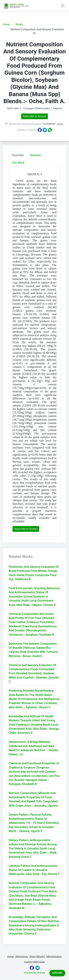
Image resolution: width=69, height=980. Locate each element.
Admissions (22, 956)
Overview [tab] (18, 155)
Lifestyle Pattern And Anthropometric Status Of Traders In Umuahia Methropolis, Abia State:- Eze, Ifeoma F (34, 870)
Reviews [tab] (35, 155)
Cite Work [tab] (18, 163)
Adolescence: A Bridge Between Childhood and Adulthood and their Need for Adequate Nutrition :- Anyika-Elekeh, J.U (34, 748)
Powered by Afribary (34, 973)
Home (6, 24)
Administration (54, 956)
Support (57, 973)
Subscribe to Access (34, 116)
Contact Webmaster (34, 962)
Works (19, 24)
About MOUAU (37, 956)
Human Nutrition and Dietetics (25, 124)
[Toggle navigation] (63, 6)
